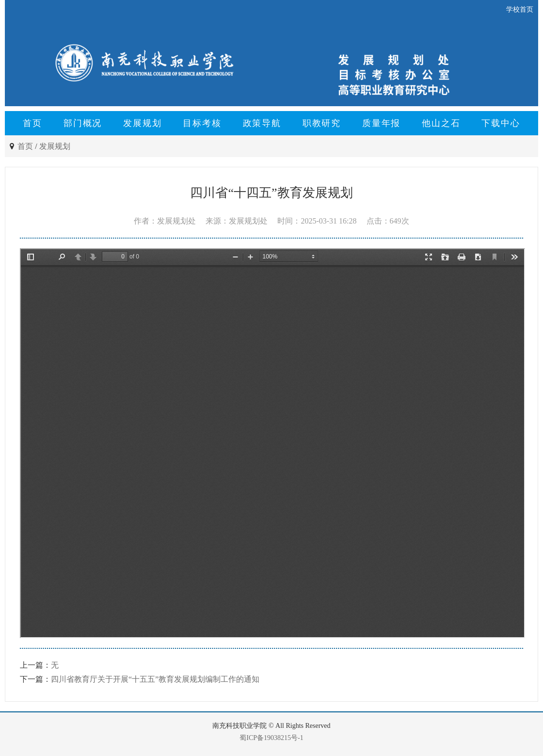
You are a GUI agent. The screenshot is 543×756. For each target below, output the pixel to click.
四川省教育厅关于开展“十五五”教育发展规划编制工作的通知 (155, 679)
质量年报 (381, 123)
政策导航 (262, 123)
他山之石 (441, 123)
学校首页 (520, 9)
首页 (32, 123)
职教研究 (322, 123)
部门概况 (83, 123)
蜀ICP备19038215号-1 (271, 738)
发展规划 (142, 123)
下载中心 (501, 123)
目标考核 (202, 123)
